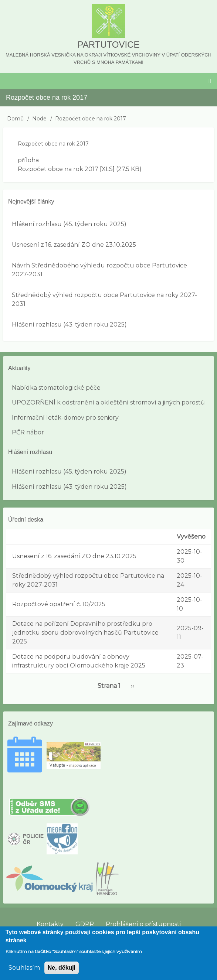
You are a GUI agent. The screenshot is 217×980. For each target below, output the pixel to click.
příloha (28, 160)
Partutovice (108, 45)
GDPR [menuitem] (85, 924)
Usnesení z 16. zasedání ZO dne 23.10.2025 (74, 245)
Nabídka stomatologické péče (56, 388)
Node (39, 119)
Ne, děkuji (62, 972)
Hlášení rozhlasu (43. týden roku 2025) (69, 325)
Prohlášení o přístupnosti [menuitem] (143, 924)
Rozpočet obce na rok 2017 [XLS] (66, 169)
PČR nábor (28, 432)
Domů (15, 119)
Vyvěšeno (191, 537)
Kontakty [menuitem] (50, 924)
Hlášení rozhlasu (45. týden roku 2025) (69, 224)
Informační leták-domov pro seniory (65, 418)
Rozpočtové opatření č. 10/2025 (59, 604)
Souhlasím (24, 972)
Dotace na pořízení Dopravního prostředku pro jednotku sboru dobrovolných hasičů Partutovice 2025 (85, 633)
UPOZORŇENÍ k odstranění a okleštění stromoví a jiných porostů (108, 402)
